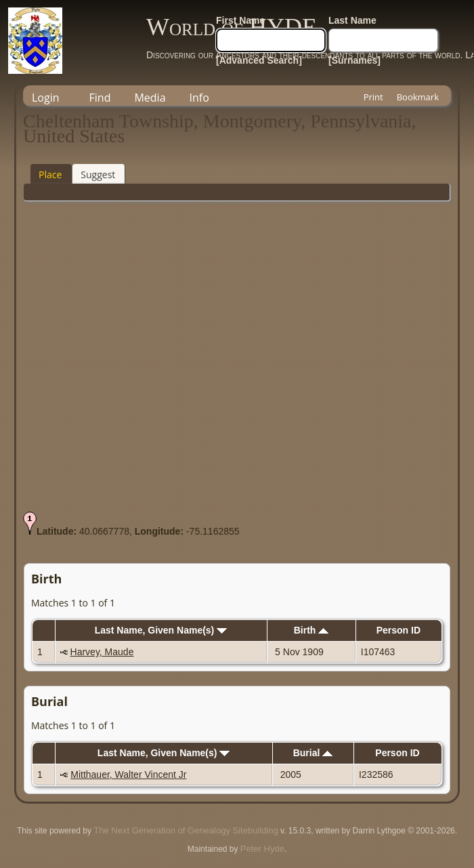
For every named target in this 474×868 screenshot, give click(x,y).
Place (50, 174)
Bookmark (418, 97)
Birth (311, 630)
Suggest (98, 174)
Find (100, 98)
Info (199, 98)
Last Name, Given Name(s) (161, 630)
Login (46, 98)
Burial (313, 753)
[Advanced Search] (259, 60)
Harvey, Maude (102, 652)
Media (150, 98)
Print (373, 97)
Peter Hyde (262, 849)
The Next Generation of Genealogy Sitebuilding (186, 830)
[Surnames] (354, 60)
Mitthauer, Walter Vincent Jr (128, 774)
